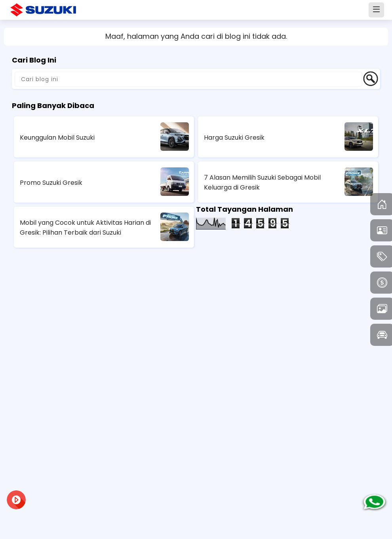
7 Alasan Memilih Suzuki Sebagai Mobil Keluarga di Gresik (262, 182)
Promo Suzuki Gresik (51, 183)
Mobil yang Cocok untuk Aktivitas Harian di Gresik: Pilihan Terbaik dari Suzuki (85, 228)
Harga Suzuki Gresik (234, 138)
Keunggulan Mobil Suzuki (57, 138)
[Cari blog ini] (188, 79)
